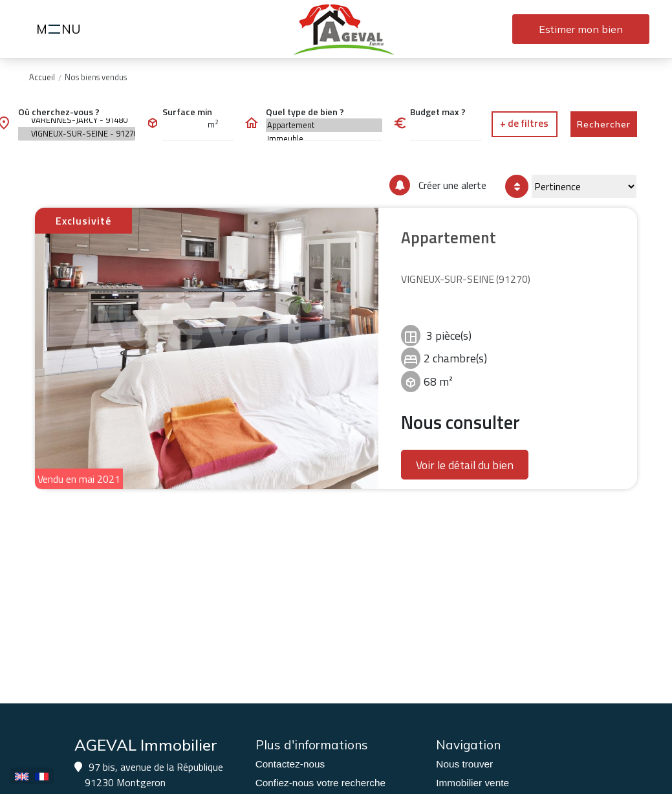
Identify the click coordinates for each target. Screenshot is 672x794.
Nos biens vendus (96, 77)
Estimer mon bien (581, 29)
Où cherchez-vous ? (59, 112)
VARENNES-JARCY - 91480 (77, 120)
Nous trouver (464, 764)
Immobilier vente (472, 783)
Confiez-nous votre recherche (320, 783)
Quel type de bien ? (305, 112)
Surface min (187, 112)
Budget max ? (438, 112)
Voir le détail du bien (465, 465)
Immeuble (324, 139)
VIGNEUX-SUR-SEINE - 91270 (77, 134)
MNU (60, 30)
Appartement (324, 125)
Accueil (42, 77)
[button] (525, 124)
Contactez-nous (290, 764)
